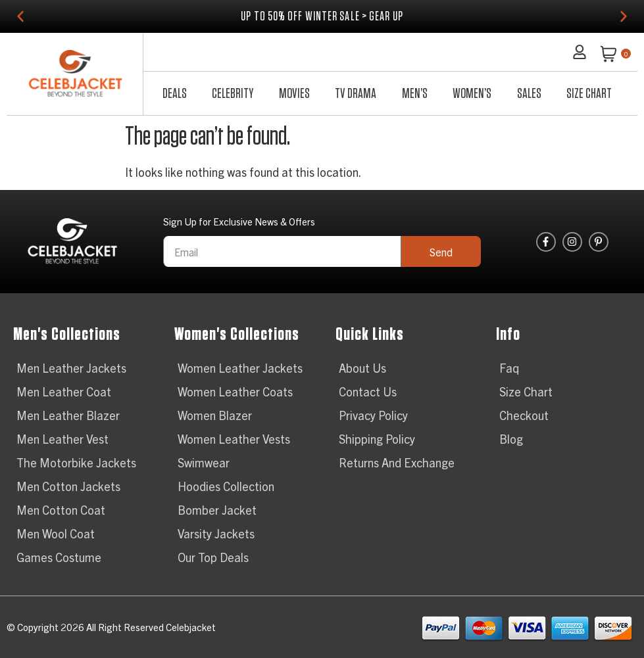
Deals (175, 93)
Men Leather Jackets (71, 368)
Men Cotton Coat (61, 510)
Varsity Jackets (216, 533)
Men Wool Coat (56, 533)
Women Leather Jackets (240, 368)
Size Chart (589, 93)
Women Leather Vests (234, 439)
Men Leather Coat (64, 391)
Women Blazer (215, 415)
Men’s (415, 93)
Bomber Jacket (217, 510)
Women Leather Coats (235, 391)
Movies (294, 93)
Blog (511, 439)
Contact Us (368, 391)
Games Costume (59, 557)
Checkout (524, 415)
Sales (529, 93)
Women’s (472, 93)
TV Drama (356, 93)
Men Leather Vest (62, 439)
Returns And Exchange (397, 462)
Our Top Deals (213, 557)
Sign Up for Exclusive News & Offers (239, 222)
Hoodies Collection (226, 486)
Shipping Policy (377, 439)
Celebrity (233, 93)
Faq (509, 368)
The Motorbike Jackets (76, 462)
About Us (362, 368)
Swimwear (204, 462)
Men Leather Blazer (68, 415)
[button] (20, 16)
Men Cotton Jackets (68, 486)
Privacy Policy (373, 415)
